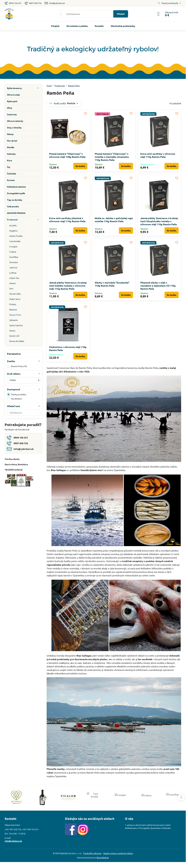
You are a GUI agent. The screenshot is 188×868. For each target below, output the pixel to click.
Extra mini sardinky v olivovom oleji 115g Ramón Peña (158, 155)
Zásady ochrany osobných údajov (118, 853)
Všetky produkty (17, 394)
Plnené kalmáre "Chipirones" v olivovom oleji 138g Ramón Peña (67, 155)
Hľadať (121, 14)
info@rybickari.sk (13, 841)
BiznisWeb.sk (103, 857)
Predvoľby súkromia (92, 853)
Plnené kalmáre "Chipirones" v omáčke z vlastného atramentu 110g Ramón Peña (112, 157)
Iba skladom (14, 399)
